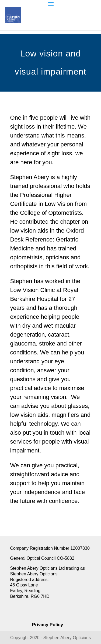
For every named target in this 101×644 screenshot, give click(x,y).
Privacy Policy (48, 625)
